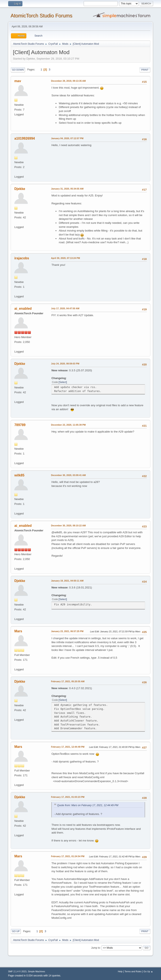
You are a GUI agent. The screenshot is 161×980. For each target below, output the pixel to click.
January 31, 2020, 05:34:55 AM (67, 189)
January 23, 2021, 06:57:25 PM (67, 631)
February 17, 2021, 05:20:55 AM (68, 681)
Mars (18, 631)
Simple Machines (36, 971)
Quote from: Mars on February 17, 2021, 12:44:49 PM (88, 805)
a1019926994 (25, 138)
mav (18, 81)
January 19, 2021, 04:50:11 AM (67, 581)
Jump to (96, 948)
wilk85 (19, 475)
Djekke (20, 189)
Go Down (18, 70)
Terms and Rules (133, 971)
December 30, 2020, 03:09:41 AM (68, 475)
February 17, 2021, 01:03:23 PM (68, 797)
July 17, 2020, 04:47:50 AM (65, 308)
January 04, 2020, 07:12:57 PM (67, 138)
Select (63, 382)
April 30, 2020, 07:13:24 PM (65, 258)
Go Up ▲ (148, 971)
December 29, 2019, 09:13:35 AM (68, 81)
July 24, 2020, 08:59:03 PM (65, 364)
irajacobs (22, 258)
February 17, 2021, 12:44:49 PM (68, 747)
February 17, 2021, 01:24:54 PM (68, 856)
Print (145, 70)
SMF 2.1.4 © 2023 (17, 971)
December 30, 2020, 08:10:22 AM (68, 526)
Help (120, 971)
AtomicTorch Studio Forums (41, 16)
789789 (20, 425)
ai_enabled (23, 309)
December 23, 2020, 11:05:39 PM (68, 425)
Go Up (16, 931)
